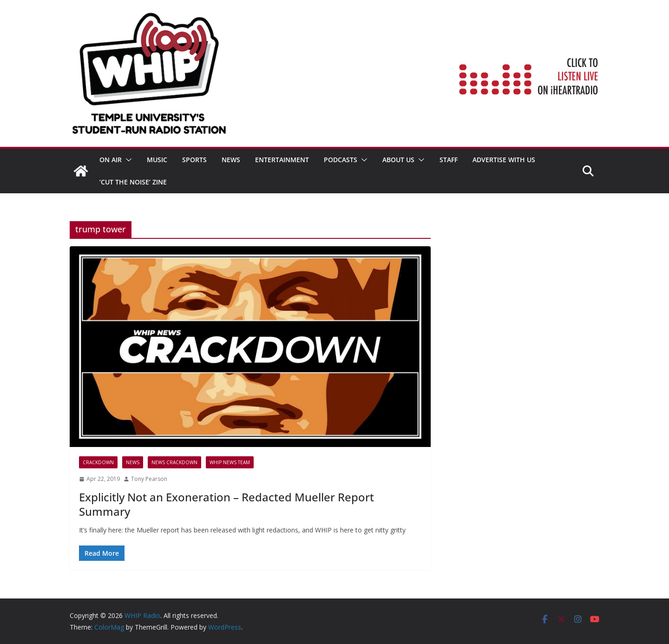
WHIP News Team (230, 462)
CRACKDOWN (98, 462)
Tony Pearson (149, 479)
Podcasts (341, 160)
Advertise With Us (504, 160)
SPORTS (194, 160)
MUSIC (157, 160)
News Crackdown (174, 462)
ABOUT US (398, 160)
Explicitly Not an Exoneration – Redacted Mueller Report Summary (226, 504)
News (231, 160)
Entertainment (282, 160)
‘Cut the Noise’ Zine (133, 182)
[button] (127, 160)
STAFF (449, 160)
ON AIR (111, 160)
